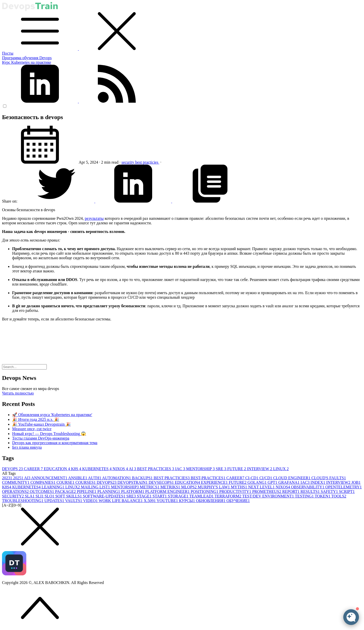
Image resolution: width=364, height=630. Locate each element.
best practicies (147, 162)
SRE (222, 469)
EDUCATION (57, 469)
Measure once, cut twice (32, 429)
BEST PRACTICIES (156, 469)
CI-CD (253, 478)
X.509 (150, 501)
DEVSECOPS (162, 482)
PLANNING (109, 492)
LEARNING (53, 487)
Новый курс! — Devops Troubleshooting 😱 (49, 434)
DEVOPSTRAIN (133, 482)
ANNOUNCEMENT (50, 478)
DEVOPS (13, 469)
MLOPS (189, 487)
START (160, 496)
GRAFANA (289, 482)
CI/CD (266, 478)
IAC (181, 469)
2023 (8, 478)
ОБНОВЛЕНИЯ (211, 501)
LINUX (281, 469)
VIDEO (91, 501)
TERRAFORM (229, 496)
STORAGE (179, 496)
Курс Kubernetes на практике (27, 62)
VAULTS (74, 501)
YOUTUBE (168, 501)
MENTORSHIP (201, 469)
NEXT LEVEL (262, 487)
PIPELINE (87, 492)
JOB (356, 482)
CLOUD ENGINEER (292, 478)
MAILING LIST (96, 487)
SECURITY (13, 496)
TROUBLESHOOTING (23, 501)
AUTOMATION (117, 478)
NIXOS (121, 469)
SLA (30, 496)
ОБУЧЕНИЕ (238, 501)
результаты (94, 218)
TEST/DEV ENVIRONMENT (268, 496)
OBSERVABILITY (308, 487)
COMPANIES (43, 482)
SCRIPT (347, 492)
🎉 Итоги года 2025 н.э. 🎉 (36, 419)
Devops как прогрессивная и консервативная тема (55, 443)
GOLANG (258, 482)
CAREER (34, 469)
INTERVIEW (260, 469)
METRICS (150, 487)
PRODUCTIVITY (236, 492)
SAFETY (330, 492)
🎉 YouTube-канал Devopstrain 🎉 (41, 424)
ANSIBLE (78, 478)
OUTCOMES (42, 492)
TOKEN (323, 496)
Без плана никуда (27, 447)
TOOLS (339, 496)
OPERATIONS (16, 492)
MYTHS (239, 487)
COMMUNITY (16, 482)
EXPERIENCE (215, 482)
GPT (273, 482)
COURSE (66, 482)
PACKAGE (66, 492)
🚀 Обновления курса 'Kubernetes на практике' (52, 415)
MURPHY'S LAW (214, 487)
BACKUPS (143, 478)
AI (133, 469)
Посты (8, 53)
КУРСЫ (187, 501)
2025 (19, 478)
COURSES (86, 482)
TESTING (305, 496)
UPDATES (55, 501)
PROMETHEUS (267, 492)
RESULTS (311, 492)
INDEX (318, 482)
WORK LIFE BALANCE (121, 501)
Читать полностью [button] (18, 393)
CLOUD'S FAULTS (329, 478)
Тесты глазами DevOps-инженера (41, 438)
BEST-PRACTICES (208, 478)
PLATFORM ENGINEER (168, 492)
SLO (50, 496)
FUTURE (237, 469)
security (128, 162)
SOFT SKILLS (69, 496)
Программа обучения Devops (27, 58)
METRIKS (171, 487)
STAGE (145, 496)
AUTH (95, 478)
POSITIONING (205, 492)
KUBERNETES (97, 469)
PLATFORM (133, 492)
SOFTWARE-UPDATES (105, 496)
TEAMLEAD (202, 496)
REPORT (291, 492)
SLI (40, 496)
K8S (77, 469)
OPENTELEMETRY (344, 487)
